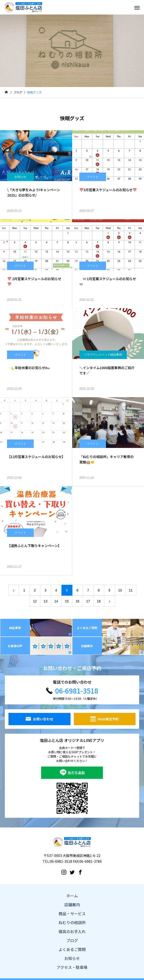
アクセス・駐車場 (72, 967)
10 (120, 590)
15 (67, 601)
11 (131, 590)
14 (56, 601)
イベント (93, 177)
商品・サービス (72, 914)
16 (77, 601)
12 (35, 601)
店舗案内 (72, 905)
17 (88, 601)
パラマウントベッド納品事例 (103, 355)
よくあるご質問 (72, 949)
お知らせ (20, 177)
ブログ (72, 940)
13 (45, 601)
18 (99, 601)
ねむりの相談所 (72, 922)
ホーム (72, 896)
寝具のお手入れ (72, 931)
